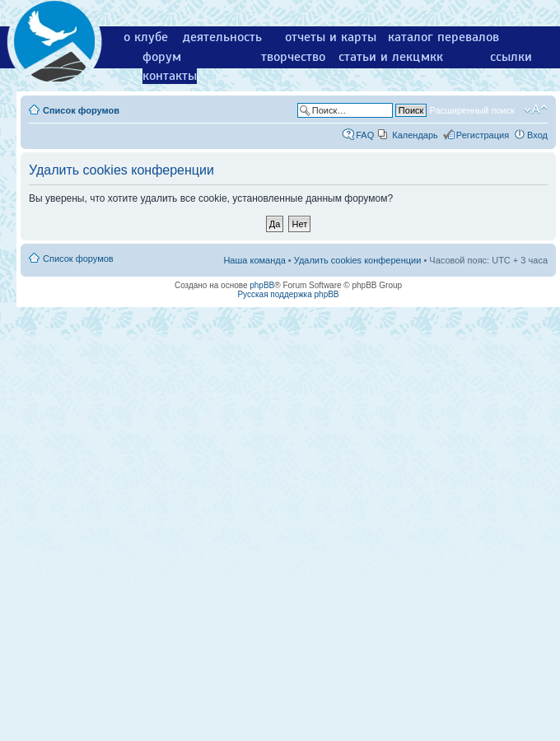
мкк (432, 57)
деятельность (222, 37)
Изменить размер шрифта (536, 110)
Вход (537, 135)
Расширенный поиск (472, 110)
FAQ (365, 135)
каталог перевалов (443, 37)
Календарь (415, 135)
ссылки (511, 57)
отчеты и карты (331, 37)
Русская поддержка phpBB (288, 294)
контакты (170, 76)
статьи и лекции (387, 57)
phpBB (262, 285)
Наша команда (254, 260)
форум (162, 57)
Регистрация (483, 135)
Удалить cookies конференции (358, 260)
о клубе (146, 37)
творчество (293, 57)
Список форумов (81, 110)
